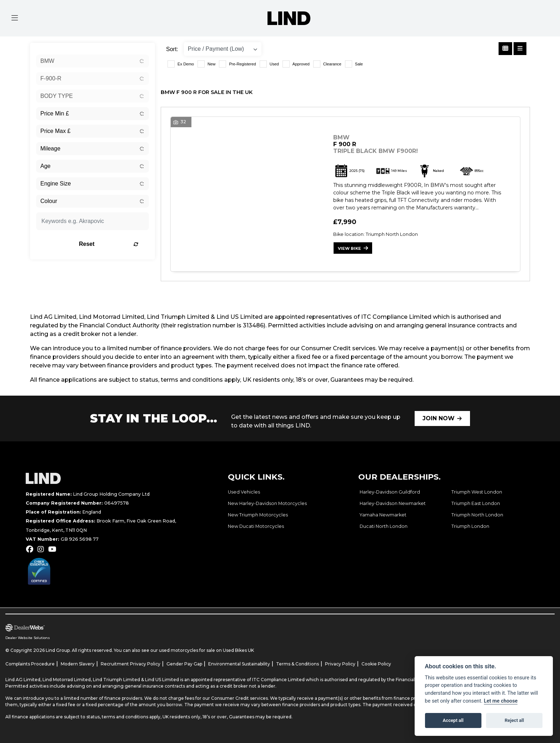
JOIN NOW (439, 418)
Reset (112, 244)
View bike (349, 248)
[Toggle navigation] (15, 18)
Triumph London (470, 527)
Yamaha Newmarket (383, 515)
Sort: (172, 49)
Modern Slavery (78, 664)
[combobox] (92, 61)
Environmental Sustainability (239, 664)
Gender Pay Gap (184, 664)
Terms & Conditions (297, 664)
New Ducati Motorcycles (256, 527)
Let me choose (501, 701)
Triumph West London (477, 492)
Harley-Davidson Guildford (390, 492)
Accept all (453, 720)
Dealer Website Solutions (28, 638)
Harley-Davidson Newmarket (393, 504)
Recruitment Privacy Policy (131, 664)
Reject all (514, 720)
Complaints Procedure (30, 664)
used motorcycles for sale (187, 650)
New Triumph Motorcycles (258, 515)
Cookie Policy (376, 664)
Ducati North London (384, 527)
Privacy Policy (340, 664)
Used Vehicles (244, 492)
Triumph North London (477, 515)
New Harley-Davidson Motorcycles (267, 504)
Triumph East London (476, 504)
